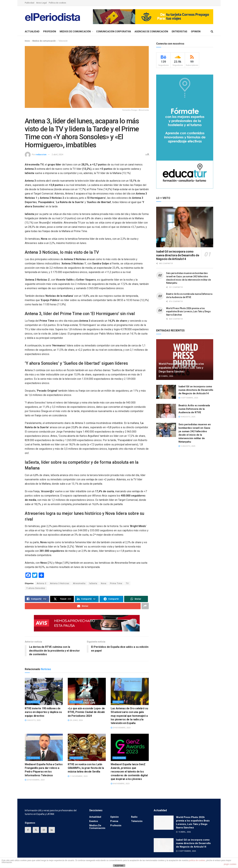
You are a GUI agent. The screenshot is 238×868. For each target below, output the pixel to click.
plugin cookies (230, 864)
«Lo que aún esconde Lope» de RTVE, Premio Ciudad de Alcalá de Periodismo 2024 (86, 712)
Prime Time (116, 583)
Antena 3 (41, 583)
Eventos (118, 702)
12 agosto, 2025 (187, 446)
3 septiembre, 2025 (188, 398)
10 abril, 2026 (166, 376)
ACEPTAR (119, 866)
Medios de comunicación (75, 32)
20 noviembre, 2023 (35, 780)
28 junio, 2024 (75, 720)
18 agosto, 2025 (187, 417)
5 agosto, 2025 (33, 720)
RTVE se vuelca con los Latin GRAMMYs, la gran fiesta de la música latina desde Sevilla (86, 768)
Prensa (114, 821)
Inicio (27, 41)
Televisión (63, 41)
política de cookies (197, 860)
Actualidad (32, 32)
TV (127, 583)
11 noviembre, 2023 (78, 776)
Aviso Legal (41, 3)
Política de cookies (57, 3)
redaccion (41, 154)
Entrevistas (179, 32)
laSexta (93, 583)
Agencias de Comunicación (151, 32)
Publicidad (30, 3)
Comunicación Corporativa (114, 32)
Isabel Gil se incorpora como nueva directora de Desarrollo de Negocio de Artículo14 (178, 255)
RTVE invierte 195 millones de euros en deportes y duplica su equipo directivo (43, 712)
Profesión (50, 32)
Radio (134, 817)
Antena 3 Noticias (60, 583)
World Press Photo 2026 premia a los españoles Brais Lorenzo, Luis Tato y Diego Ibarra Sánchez (188, 312)
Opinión (196, 32)
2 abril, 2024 (57, 154)
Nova (104, 583)
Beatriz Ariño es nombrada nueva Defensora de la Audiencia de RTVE (194, 409)
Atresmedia (79, 583)
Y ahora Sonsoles (36, 588)
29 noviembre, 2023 (121, 728)
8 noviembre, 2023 (120, 784)
